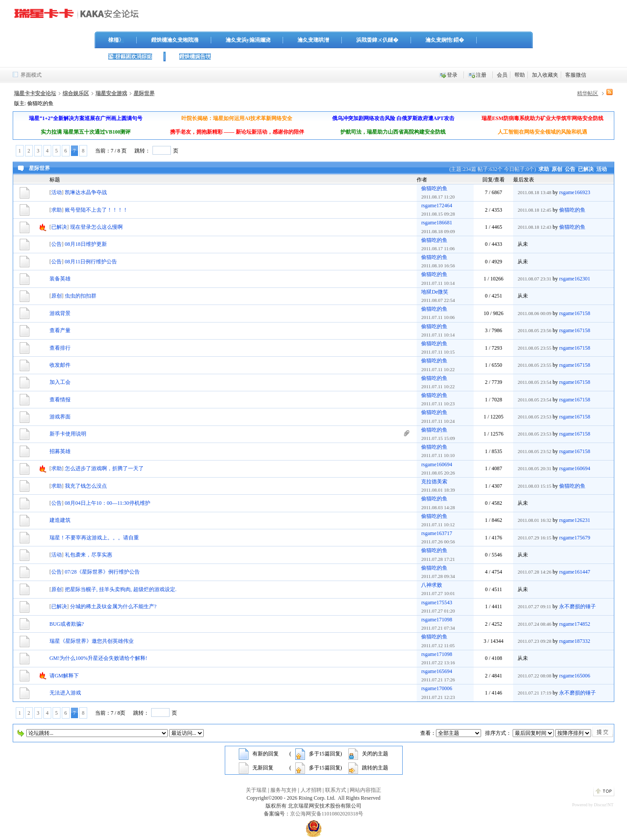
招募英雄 (60, 451)
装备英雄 (60, 279)
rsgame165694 (437, 671)
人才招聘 (311, 790)
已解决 (586, 169)
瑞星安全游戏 (111, 93)
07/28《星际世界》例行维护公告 (102, 572)
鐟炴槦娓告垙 (195, 57)
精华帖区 (588, 93)
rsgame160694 (437, 464)
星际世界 (144, 93)
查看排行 (60, 348)
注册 (481, 75)
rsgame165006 (575, 676)
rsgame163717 (437, 533)
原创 (557, 169)
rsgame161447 (575, 572)
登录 (452, 75)
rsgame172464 (437, 206)
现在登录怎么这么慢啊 (96, 227)
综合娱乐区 (76, 93)
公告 (570, 169)
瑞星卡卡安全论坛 (35, 93)
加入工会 (60, 382)
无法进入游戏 (65, 693)
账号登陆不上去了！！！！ (96, 210)
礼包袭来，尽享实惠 (89, 555)
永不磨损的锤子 (577, 606)
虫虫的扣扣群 (81, 296)
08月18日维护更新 (86, 244)
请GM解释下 (64, 676)
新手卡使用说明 (68, 434)
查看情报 (60, 400)
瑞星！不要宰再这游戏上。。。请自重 (94, 538)
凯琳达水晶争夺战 (86, 192)
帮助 (520, 75)
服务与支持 (283, 790)
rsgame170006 (437, 688)
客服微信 (576, 75)
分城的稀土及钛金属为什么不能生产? (113, 606)
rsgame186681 (437, 223)
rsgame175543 (437, 603)
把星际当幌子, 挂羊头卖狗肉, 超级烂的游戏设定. (121, 589)
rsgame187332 (575, 641)
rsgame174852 (575, 624)
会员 (502, 75)
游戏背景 (60, 313)
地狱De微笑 (435, 292)
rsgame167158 (575, 313)
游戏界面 (60, 417)
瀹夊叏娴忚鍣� (445, 40)
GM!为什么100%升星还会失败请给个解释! (98, 658)
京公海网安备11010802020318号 (327, 814)
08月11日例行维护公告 (91, 262)
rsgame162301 (575, 279)
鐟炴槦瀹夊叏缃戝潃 (175, 40)
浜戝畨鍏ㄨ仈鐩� (377, 40)
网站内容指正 (365, 790)
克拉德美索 (434, 482)
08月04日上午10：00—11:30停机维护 (108, 503)
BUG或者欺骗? (67, 624)
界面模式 (31, 75)
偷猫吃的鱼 (434, 188)
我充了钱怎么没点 (86, 486)
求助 (544, 169)
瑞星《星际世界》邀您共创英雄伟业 (92, 641)
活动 (602, 169)
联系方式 (336, 790)
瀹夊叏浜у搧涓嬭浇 (248, 40)
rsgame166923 (575, 192)
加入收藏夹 (545, 75)
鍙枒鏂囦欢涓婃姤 (130, 57)
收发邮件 (60, 365)
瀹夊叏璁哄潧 (313, 40)
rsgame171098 (437, 620)
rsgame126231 (575, 520)
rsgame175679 (575, 538)
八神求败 (432, 585)
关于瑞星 (256, 790)
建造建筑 (60, 520)
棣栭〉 (116, 40)
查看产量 (60, 330)
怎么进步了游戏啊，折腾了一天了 (104, 468)
